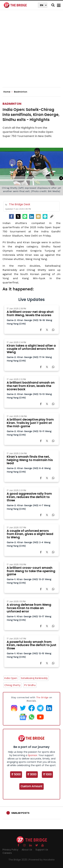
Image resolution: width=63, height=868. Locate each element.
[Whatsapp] (25, 216)
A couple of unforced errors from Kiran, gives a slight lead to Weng (30, 534)
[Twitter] (18, 216)
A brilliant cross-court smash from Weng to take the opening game (31, 571)
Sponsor (33, 755)
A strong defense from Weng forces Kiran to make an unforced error (29, 608)
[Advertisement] (32, 51)
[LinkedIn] (32, 216)
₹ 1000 (47, 774)
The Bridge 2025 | (19, 860)
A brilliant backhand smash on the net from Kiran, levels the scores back (31, 386)
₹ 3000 (32, 774)
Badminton (12, 104)
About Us (27, 850)
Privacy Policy (10, 850)
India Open (11, 678)
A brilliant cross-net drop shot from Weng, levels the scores (30, 313)
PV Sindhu (30, 685)
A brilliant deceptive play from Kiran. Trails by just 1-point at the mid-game (30, 423)
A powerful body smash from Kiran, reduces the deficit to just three (32, 645)
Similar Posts (20, 813)
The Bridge (42, 697)
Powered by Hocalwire (42, 860)
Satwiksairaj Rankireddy (34, 678)
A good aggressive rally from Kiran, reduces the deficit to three (29, 497)
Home (8, 92)
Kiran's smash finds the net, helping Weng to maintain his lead (30, 460)
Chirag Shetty (12, 685)
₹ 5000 (16, 774)
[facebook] (11, 216)
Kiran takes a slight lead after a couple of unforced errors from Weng (31, 349)
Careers (7, 853)
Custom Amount (32, 786)
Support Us (42, 850)
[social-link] (52, 216)
